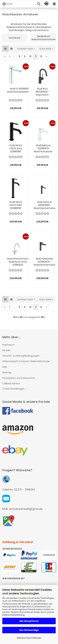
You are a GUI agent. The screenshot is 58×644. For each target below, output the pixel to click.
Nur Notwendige (29, 630)
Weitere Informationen (29, 638)
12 (41, 56)
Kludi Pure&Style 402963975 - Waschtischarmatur (44, 262)
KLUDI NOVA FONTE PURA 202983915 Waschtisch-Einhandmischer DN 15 (16, 205)
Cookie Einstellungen (13, 389)
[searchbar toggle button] (39, 4)
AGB (4, 367)
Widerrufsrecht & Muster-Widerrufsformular (26, 361)
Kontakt (6, 350)
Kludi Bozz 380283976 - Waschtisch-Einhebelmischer (42, 92)
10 (30, 56)
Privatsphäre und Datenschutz (19, 378)
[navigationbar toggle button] (54, 4)
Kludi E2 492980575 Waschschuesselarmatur (20, 90)
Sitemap (7, 372)
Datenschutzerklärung (13, 615)
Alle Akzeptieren (29, 621)
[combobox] (26, 49)
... (14, 56)
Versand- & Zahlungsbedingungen (21, 356)
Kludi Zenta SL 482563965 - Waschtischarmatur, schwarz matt (45, 205)
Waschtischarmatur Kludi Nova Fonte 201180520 (18, 262)
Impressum (8, 345)
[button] (5, 49)
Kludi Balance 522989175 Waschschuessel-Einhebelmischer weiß (43, 148)
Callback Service (11, 383)
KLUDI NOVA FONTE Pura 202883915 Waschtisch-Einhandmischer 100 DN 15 (16, 148)
